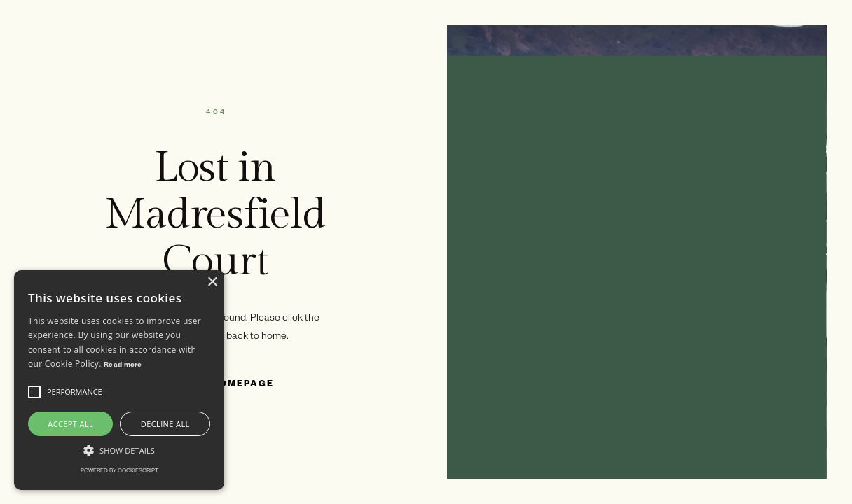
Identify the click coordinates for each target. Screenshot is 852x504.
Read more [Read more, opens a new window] (123, 366)
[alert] (119, 380)
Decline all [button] (165, 424)
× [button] (212, 282)
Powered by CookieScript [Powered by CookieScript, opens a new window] (119, 471)
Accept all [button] (70, 424)
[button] (34, 392)
